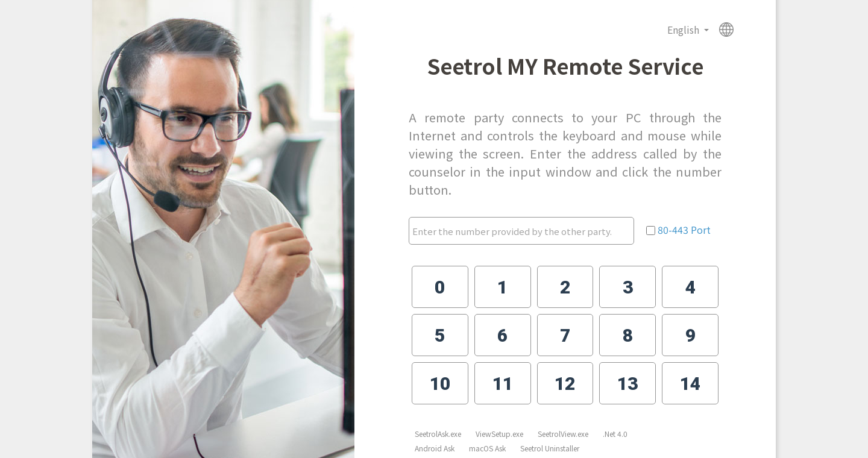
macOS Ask (487, 448)
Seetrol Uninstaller (550, 448)
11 (503, 384)
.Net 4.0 (615, 434)
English (684, 30)
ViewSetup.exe (499, 434)
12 (565, 384)
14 (690, 384)
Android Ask (435, 448)
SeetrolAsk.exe (438, 434)
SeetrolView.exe (563, 434)
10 (440, 384)
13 (627, 384)
